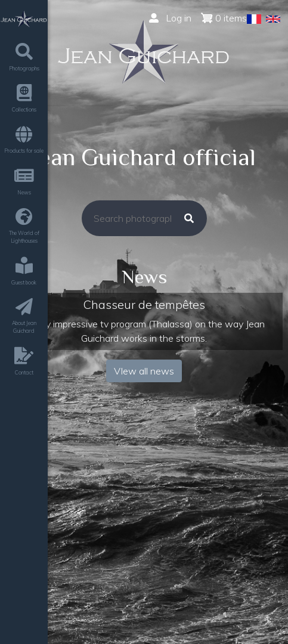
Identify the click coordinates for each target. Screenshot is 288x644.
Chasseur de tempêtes (144, 304)
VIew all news (144, 371)
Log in (170, 18)
